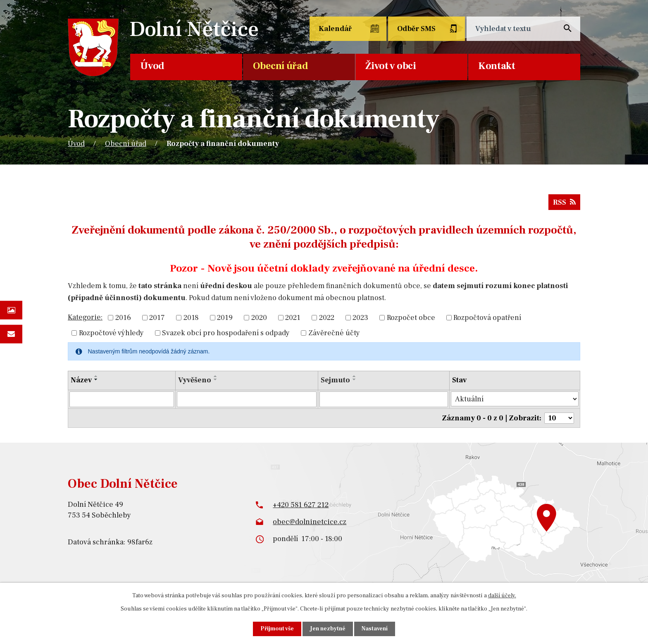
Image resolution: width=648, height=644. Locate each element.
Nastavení (375, 629)
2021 (293, 318)
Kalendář (335, 29)
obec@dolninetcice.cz (310, 522)
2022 (327, 318)
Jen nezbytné (328, 629)
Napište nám (11, 334)
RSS (564, 202)
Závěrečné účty (334, 333)
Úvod (152, 66)
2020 (259, 318)
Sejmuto (335, 380)
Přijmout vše (277, 629)
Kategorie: (85, 317)
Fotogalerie (11, 310)
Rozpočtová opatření (487, 318)
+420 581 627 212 (301, 504)
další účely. (502, 596)
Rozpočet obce (411, 318)
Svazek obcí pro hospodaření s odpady (226, 333)
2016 (123, 318)
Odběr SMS (416, 29)
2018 (191, 318)
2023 (360, 318)
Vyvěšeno (195, 380)
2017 (157, 318)
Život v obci (391, 66)
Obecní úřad (281, 66)
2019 (225, 318)
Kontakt (497, 66)
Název (81, 380)
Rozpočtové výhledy (111, 333)
